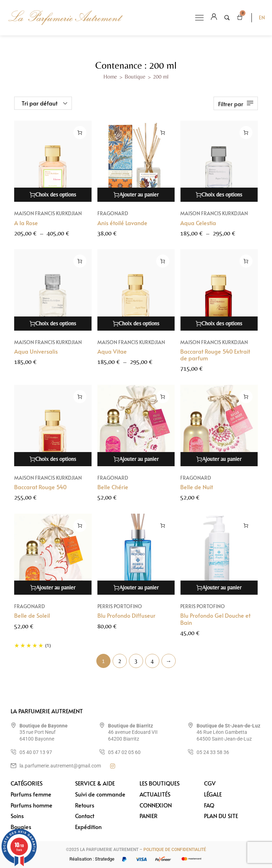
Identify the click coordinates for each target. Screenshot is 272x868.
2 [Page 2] (120, 661)
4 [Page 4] (152, 661)
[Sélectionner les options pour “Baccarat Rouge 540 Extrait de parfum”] (246, 261)
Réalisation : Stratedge (92, 859)
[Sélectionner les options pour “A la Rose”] (80, 133)
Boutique (135, 77)
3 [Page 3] (136, 661)
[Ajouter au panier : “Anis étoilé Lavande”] (163, 133)
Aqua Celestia (198, 223)
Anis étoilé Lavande (122, 223)
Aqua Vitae (112, 351)
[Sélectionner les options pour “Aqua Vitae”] (163, 261)
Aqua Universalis (36, 351)
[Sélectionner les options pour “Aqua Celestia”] (246, 133)
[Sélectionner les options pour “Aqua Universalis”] (80, 261)
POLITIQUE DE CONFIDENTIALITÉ (175, 850)
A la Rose (26, 223)
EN (262, 18)
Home (110, 77)
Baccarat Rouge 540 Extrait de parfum (215, 355)
